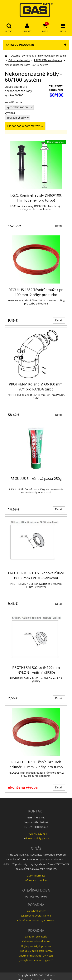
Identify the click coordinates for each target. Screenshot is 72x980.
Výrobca (10, 113)
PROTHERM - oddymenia (48, 60)
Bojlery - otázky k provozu (36, 946)
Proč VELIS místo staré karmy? (36, 951)
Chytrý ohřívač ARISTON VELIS (36, 956)
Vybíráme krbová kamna (36, 941)
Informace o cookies (36, 880)
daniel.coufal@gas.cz (37, 838)
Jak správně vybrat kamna (36, 916)
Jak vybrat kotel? (36, 911)
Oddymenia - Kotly (19, 60)
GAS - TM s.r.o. (47, 975)
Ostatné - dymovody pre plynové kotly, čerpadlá (38, 56)
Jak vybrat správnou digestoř (36, 960)
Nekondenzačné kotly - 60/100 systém (26, 65)
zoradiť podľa (13, 102)
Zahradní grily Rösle (36, 937)
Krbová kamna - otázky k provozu (36, 920)
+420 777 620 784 (37, 834)
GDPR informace (36, 876)
